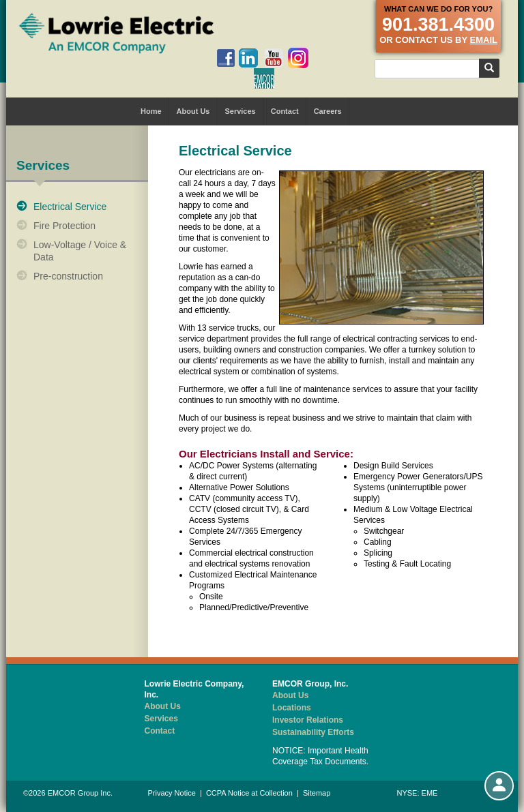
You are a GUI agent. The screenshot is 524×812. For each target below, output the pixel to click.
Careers (328, 111)
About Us (193, 111)
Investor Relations (308, 720)
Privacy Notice (172, 793)
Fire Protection (64, 226)
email (484, 40)
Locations (292, 708)
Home (151, 111)
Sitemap (317, 793)
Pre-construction (68, 276)
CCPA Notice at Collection (249, 793)
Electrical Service (70, 207)
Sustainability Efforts (313, 732)
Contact (285, 111)
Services (240, 111)
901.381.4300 (438, 25)
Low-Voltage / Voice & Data (80, 251)
